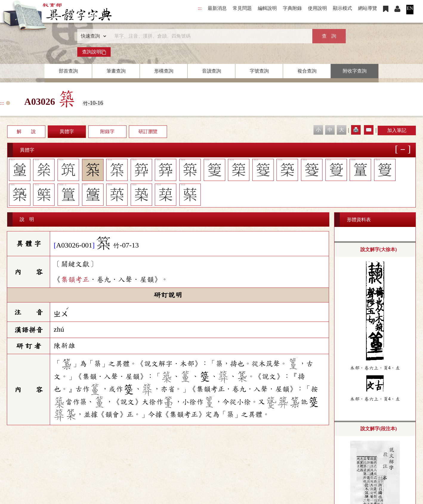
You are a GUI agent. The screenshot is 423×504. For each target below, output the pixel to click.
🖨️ (356, 130)
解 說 (26, 132)
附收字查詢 (355, 71)
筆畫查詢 (116, 71)
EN (410, 8)
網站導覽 (368, 8)
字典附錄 (292, 8)
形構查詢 (164, 71)
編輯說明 (267, 8)
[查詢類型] (92, 36)
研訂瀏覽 (148, 132)
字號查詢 (259, 71)
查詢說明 (94, 52)
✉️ (369, 130)
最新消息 (217, 8)
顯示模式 (342, 8)
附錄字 (107, 132)
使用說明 (317, 8)
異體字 (67, 132)
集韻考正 (75, 279)
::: (200, 8)
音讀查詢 (211, 71)
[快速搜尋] (209, 36)
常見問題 (242, 8)
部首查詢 (68, 71)
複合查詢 (307, 71)
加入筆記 (397, 130)
